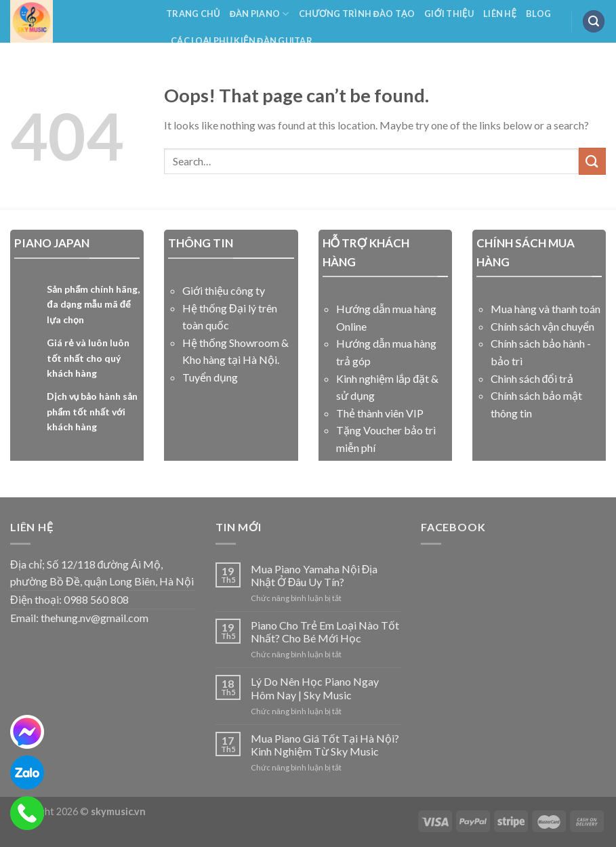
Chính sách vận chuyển (542, 326)
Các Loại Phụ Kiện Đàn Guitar (242, 41)
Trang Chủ (193, 14)
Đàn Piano (260, 14)
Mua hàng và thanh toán (546, 309)
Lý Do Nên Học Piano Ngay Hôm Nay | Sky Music (315, 688)
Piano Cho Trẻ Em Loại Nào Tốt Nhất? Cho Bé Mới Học (325, 632)
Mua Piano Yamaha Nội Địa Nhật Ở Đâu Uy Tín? (314, 575)
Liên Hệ (500, 14)
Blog (538, 14)
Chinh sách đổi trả (532, 378)
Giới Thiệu (449, 14)
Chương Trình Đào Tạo (357, 14)
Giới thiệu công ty (224, 290)
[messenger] (27, 732)
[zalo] (27, 772)
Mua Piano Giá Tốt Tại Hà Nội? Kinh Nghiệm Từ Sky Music (325, 745)
